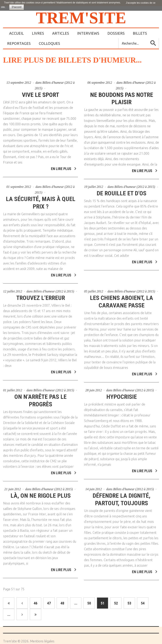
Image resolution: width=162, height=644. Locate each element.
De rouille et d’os (121, 192)
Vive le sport (40, 95)
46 (36, 603)
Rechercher (119, 38)
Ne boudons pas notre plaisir (122, 98)
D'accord (17, 7)
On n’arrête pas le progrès (40, 399)
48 (62, 603)
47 (49, 603)
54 (143, 603)
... (76, 603)
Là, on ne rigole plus (41, 494)
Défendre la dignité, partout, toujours (121, 498)
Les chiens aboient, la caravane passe (121, 300)
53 (129, 603)
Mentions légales (42, 641)
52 (116, 603)
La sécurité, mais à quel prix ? (41, 201)
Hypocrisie (122, 395)
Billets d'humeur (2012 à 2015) (135, 185)
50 (89, 603)
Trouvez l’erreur (41, 296)
